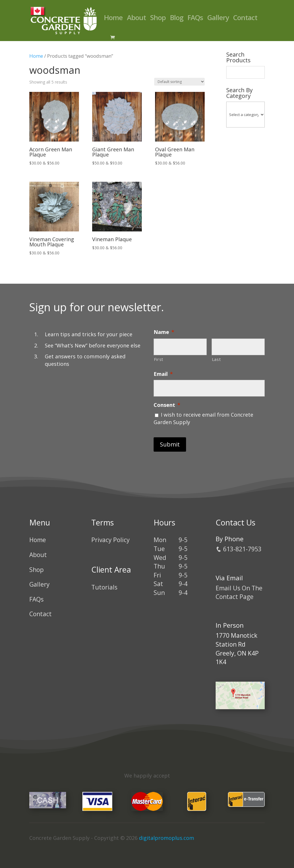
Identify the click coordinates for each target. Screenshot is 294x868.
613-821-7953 (239, 549)
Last (216, 359)
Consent (167, 405)
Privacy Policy (111, 540)
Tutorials (104, 587)
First (159, 359)
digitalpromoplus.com (167, 838)
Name (164, 332)
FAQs (195, 19)
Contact (245, 19)
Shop (158, 19)
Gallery (218, 19)
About (136, 19)
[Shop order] (179, 82)
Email (163, 374)
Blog (177, 19)
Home (113, 19)
